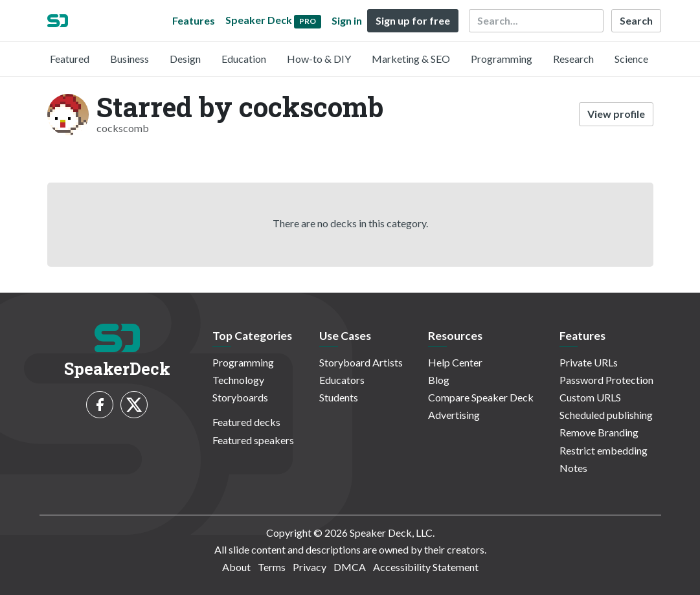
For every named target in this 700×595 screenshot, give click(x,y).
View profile (616, 114)
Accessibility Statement (426, 567)
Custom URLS (590, 397)
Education (244, 59)
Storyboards (240, 397)
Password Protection (606, 380)
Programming (502, 59)
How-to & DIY (319, 59)
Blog (439, 380)
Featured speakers (253, 440)
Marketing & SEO (411, 59)
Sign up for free (413, 20)
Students (339, 397)
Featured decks (246, 422)
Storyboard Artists (361, 362)
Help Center (455, 362)
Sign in (347, 20)
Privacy (310, 567)
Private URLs (589, 362)
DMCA (350, 567)
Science (631, 59)
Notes (573, 468)
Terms (272, 567)
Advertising (454, 415)
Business (130, 59)
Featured (70, 59)
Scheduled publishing (606, 415)
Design (185, 59)
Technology (238, 380)
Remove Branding (599, 432)
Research (573, 59)
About (236, 567)
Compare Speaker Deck (481, 397)
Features (194, 20)
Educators (342, 380)
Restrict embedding (604, 450)
